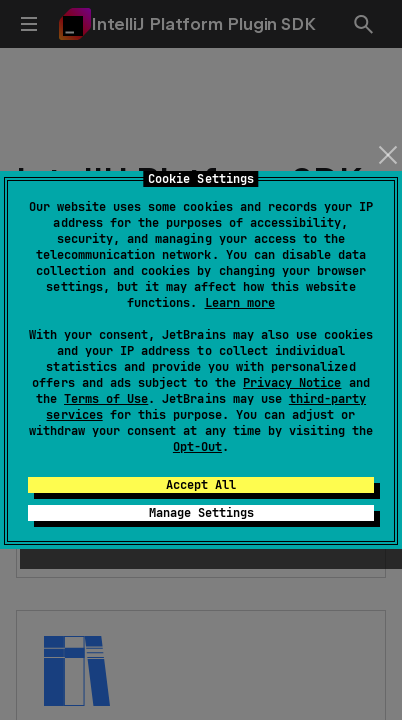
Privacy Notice (292, 383)
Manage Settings (201, 513)
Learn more (240, 303)
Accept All (201, 485)
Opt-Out (197, 447)
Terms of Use (106, 399)
